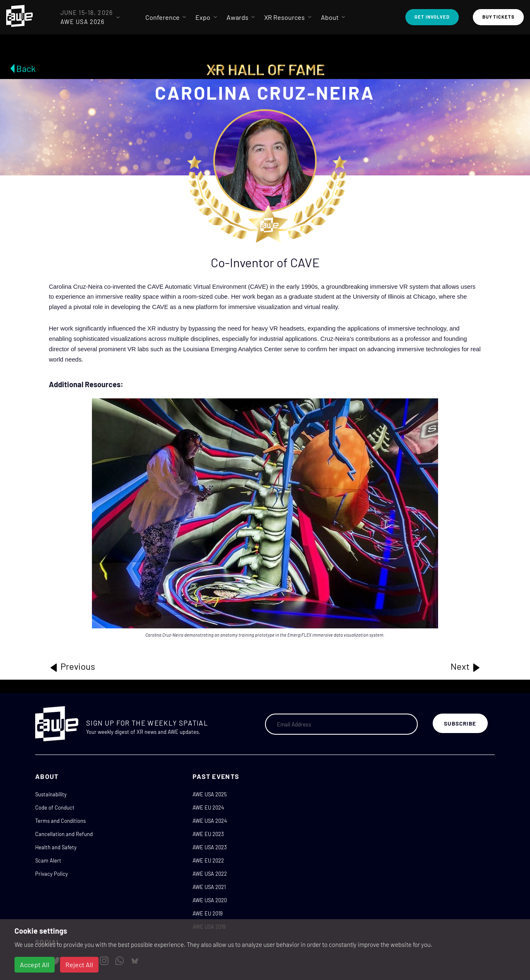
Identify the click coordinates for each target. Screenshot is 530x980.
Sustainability (51, 794)
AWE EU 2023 (208, 834)
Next (466, 666)
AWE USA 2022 (210, 874)
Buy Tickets (499, 17)
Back (26, 68)
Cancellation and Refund (64, 834)
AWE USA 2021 (209, 887)
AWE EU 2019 (208, 913)
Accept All (35, 964)
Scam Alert (48, 860)
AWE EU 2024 (208, 807)
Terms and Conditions (60, 821)
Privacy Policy (52, 874)
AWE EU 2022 (208, 860)
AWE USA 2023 (210, 847)
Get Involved (432, 17)
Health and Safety (56, 847)
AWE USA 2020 (210, 900)
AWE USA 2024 (210, 821)
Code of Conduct (55, 807)
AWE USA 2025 (210, 794)
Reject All (79, 964)
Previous (72, 666)
